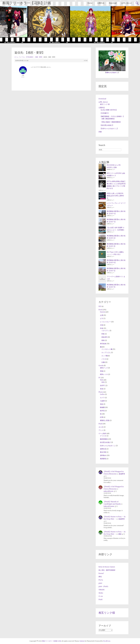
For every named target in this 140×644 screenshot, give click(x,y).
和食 (103, 334)
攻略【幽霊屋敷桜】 (108, 119)
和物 (102, 371)
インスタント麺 (107, 349)
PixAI (100, 424)
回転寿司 (105, 337)
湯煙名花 (103, 449)
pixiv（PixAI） (104, 586)
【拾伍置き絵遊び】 (107, 125)
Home (90, 3)
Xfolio (101, 593)
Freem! (101, 573)
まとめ (101, 427)
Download (113, 3)
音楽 (102, 389)
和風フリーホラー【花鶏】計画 (27, 3)
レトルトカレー (105, 322)
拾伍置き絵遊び (105, 442)
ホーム (16, 57)
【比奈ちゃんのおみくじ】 (109, 128)
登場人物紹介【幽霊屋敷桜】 (111, 122)
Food (100, 310)
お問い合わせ (127, 3)
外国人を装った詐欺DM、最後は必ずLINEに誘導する (116, 196)
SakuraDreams (109, 506)
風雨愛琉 (103, 459)
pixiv (100, 583)
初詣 (102, 404)
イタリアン (105, 331)
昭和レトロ (104, 374)
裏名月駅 (103, 452)
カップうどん (106, 352)
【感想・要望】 (39, 57)
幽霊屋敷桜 (104, 439)
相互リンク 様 (105, 104)
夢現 (100, 577)
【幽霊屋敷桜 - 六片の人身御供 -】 (112, 116)
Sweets (103, 312)
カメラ (102, 398)
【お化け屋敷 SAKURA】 (109, 110)
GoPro (102, 394)
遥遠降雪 (122, 474)
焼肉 (103, 340)
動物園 (102, 407)
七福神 (102, 401)
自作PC (103, 385)
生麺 (103, 362)
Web (102, 380)
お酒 (102, 315)
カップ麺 (105, 356)
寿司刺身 (103, 344)
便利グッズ (104, 368)
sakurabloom (108, 491)
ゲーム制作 (102, 433)
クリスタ (103, 436)
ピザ (102, 318)
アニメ (101, 430)
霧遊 (120, 534)
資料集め (103, 455)
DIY (100, 306)
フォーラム (22, 57)
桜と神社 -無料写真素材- (107, 570)
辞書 (100, 132)
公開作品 (101, 3)
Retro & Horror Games (107, 567)
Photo (101, 392)
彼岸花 (102, 411)
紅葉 (102, 417)
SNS (103, 382)
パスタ (104, 359)
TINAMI (101, 590)
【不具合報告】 (30, 57)
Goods (101, 365)
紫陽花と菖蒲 (105, 420)
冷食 (102, 325)
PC (100, 378)
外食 (102, 328)
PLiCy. (101, 580)
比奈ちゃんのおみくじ (112, 73)
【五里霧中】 (105, 113)
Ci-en (101, 596)
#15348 (86, 61)
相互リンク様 (107, 613)
